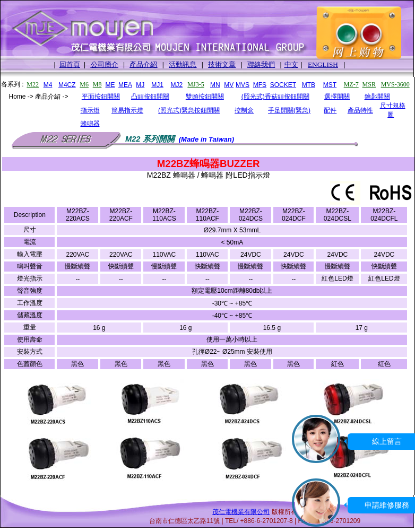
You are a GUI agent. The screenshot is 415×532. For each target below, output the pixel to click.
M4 (48, 85)
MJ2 (176, 85)
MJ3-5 (196, 84)
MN (215, 85)
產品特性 (360, 110)
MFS (260, 85)
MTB (309, 85)
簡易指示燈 (127, 110)
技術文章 (222, 64)
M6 (84, 84)
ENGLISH (323, 64)
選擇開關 (337, 97)
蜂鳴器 (90, 124)
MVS (243, 85)
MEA (125, 85)
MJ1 (157, 85)
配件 (330, 110)
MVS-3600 (395, 84)
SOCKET (283, 85)
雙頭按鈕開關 (205, 97)
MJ (140, 85)
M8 (97, 84)
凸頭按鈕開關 (150, 97)
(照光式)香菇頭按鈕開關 (275, 97)
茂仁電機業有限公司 (241, 512)
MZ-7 (351, 84)
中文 (291, 64)
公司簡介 (105, 64)
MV (229, 85)
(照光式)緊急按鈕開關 (189, 110)
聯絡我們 (261, 64)
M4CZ (67, 85)
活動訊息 (183, 64)
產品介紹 (143, 64)
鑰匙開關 (377, 97)
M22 (33, 84)
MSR (369, 84)
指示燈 (90, 110)
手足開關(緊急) (289, 110)
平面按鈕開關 (101, 97)
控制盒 (244, 110)
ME (110, 85)
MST (330, 85)
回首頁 (70, 64)
